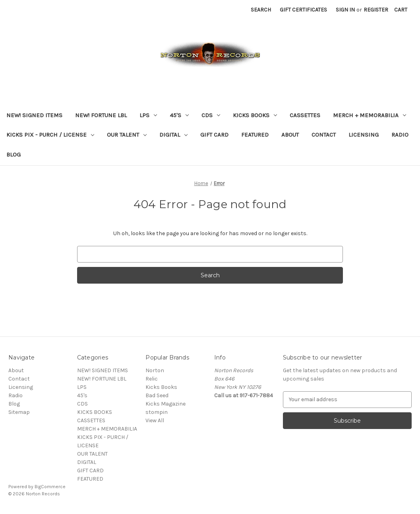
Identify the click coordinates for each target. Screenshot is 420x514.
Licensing (364, 135)
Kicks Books (161, 387)
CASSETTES (305, 115)
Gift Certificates (303, 10)
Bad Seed (157, 395)
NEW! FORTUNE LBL (101, 115)
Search (261, 10)
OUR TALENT (127, 135)
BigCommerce (50, 487)
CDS (211, 115)
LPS (148, 115)
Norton (155, 370)
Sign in (345, 10)
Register (376, 10)
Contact (324, 135)
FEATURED (255, 135)
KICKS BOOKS (255, 115)
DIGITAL (173, 135)
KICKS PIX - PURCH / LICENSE (50, 135)
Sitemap (19, 412)
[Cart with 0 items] (401, 10)
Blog (14, 155)
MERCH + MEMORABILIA (370, 115)
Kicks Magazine (165, 404)
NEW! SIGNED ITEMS (34, 115)
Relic (152, 379)
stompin (157, 412)
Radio (400, 135)
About (290, 135)
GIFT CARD (214, 135)
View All (155, 420)
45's (179, 115)
